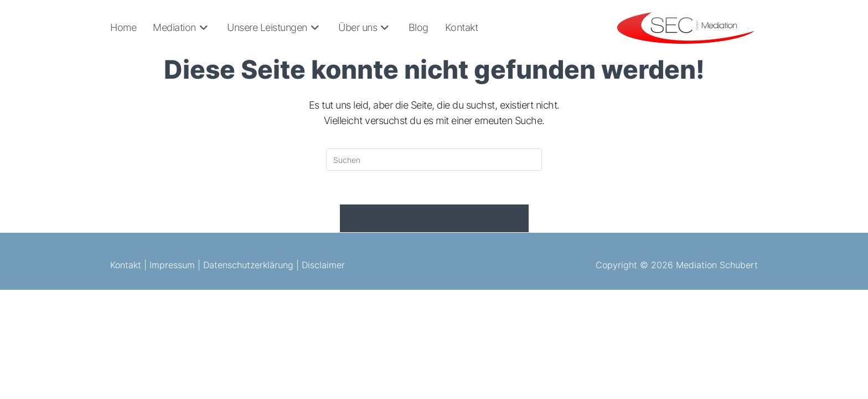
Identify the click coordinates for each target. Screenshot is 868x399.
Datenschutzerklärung (248, 265)
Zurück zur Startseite (434, 218)
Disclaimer (323, 265)
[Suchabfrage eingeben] (434, 160)
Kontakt (126, 265)
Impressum (172, 265)
